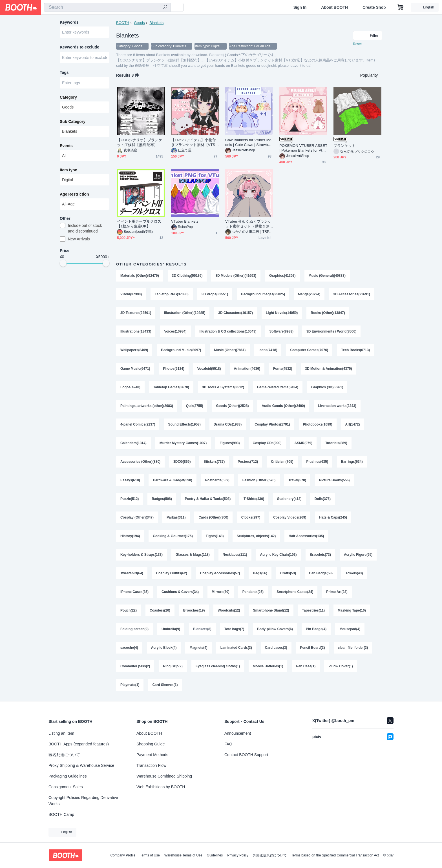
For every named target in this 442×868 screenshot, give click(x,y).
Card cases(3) (276, 648)
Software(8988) (281, 331)
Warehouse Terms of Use (183, 855)
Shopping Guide (151, 744)
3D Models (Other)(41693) (236, 276)
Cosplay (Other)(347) (137, 517)
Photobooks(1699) (318, 424)
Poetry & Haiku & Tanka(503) (208, 499)
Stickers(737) (214, 462)
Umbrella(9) (171, 629)
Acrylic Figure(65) (358, 555)
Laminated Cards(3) (236, 648)
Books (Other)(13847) (328, 313)
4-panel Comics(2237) (138, 424)
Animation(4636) (247, 369)
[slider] (63, 263)
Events (66, 146)
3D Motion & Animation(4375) (328, 369)
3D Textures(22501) (136, 313)
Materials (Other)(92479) (140, 276)
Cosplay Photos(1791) (272, 424)
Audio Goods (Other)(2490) (283, 406)
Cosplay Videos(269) (290, 517)
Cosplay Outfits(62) (172, 573)
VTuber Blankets (185, 221)
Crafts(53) (288, 573)
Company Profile (123, 855)
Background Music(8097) (181, 350)
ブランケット (344, 146)
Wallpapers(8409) (134, 350)
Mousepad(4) (350, 629)
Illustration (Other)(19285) (185, 313)
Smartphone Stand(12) (271, 610)
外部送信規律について (270, 855)
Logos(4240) (130, 387)
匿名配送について (64, 755)
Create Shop (374, 7)
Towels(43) (354, 573)
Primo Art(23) (337, 592)
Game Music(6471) (135, 369)
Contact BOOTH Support (246, 755)
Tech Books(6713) (355, 350)
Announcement (238, 733)
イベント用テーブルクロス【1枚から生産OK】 (139, 224)
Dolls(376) (323, 499)
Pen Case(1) (306, 666)
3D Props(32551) (215, 294)
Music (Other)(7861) (230, 350)
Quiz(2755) (195, 406)
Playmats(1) (130, 685)
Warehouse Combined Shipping (164, 776)
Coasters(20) (160, 610)
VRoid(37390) (131, 294)
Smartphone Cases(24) (295, 592)
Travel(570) (297, 480)
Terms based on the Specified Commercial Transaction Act (335, 855)
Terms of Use (150, 855)
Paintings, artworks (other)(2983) (147, 406)
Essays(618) (130, 480)
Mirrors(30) (221, 592)
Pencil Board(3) (313, 648)
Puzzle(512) (130, 499)
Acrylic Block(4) (164, 648)
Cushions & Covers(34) (180, 592)
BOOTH (123, 23)
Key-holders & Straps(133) (142, 555)
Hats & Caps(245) (333, 517)
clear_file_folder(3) (353, 648)
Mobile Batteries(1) (268, 666)
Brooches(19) (194, 610)
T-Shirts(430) (254, 499)
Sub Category (73, 121)
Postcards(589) (217, 480)
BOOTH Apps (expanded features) (79, 744)
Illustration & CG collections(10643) (228, 331)
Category (68, 97)
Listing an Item (61, 733)
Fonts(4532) (283, 369)
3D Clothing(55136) (187, 276)
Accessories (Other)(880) (140, 462)
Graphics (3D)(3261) (327, 387)
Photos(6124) (174, 369)
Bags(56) (260, 573)
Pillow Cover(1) (341, 666)
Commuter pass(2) (135, 666)
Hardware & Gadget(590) (172, 480)
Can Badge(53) (321, 573)
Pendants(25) (253, 592)
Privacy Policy (238, 855)
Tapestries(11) (313, 610)
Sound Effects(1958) (184, 424)
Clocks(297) (251, 517)
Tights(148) (215, 536)
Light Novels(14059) (282, 313)
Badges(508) (162, 499)
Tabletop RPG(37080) (172, 294)
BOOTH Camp (61, 814)
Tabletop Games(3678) (171, 387)
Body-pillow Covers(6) (275, 629)
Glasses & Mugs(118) (193, 555)
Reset (357, 44)
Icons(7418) (268, 350)
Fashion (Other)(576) (259, 480)
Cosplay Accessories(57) (220, 573)
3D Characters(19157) (236, 313)
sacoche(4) (129, 648)
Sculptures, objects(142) (256, 536)
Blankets (156, 23)
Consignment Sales (66, 787)
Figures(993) (230, 443)
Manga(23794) (309, 294)
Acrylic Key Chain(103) (279, 555)
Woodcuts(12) (229, 610)
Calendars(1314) (133, 443)
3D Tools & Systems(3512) (223, 387)
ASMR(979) (303, 443)
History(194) (130, 536)
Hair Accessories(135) (306, 536)
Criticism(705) (282, 462)
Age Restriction (74, 194)
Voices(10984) (175, 331)
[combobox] (107, 7)
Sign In (300, 7)
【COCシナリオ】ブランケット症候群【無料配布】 (140, 142)
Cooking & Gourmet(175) (173, 536)
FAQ (228, 744)
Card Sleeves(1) (165, 685)
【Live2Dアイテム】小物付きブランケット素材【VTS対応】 (195, 142)
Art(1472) (353, 424)
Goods (139, 23)
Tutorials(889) (336, 443)
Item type (68, 170)
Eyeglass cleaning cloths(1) (218, 666)
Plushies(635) (317, 462)
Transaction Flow (151, 765)
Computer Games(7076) (309, 350)
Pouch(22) (129, 610)
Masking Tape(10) (352, 610)
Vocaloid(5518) (209, 369)
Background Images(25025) (263, 294)
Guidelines (215, 855)
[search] (165, 8)
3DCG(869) (182, 462)
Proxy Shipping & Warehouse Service (81, 765)
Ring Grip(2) (173, 666)
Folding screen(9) (134, 629)
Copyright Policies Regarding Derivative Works (83, 801)
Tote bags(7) (234, 629)
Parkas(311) (176, 517)
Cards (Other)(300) (213, 517)
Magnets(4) (198, 648)
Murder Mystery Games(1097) (183, 443)
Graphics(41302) (282, 276)
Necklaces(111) (235, 555)
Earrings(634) (352, 462)
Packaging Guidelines (68, 776)
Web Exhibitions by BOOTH (161, 787)
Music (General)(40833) (327, 276)
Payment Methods (152, 755)
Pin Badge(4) (316, 629)
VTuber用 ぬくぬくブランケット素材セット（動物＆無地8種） (248, 224)
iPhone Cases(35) (134, 592)
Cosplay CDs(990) (267, 443)
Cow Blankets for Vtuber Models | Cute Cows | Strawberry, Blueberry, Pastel (249, 142)
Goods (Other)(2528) (232, 406)
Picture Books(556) (334, 480)
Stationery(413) (289, 499)
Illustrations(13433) (136, 331)
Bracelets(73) (320, 555)
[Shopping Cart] (401, 7)
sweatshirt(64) (132, 573)
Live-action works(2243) (337, 406)
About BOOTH (334, 7)
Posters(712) (248, 462)
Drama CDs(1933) (228, 424)
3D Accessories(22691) (352, 294)
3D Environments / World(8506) (331, 331)
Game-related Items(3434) (278, 387)
